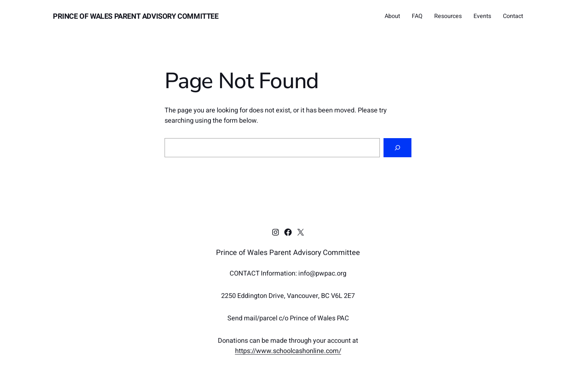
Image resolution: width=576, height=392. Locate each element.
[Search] (397, 148)
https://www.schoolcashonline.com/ (288, 351)
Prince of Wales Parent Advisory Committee (136, 16)
